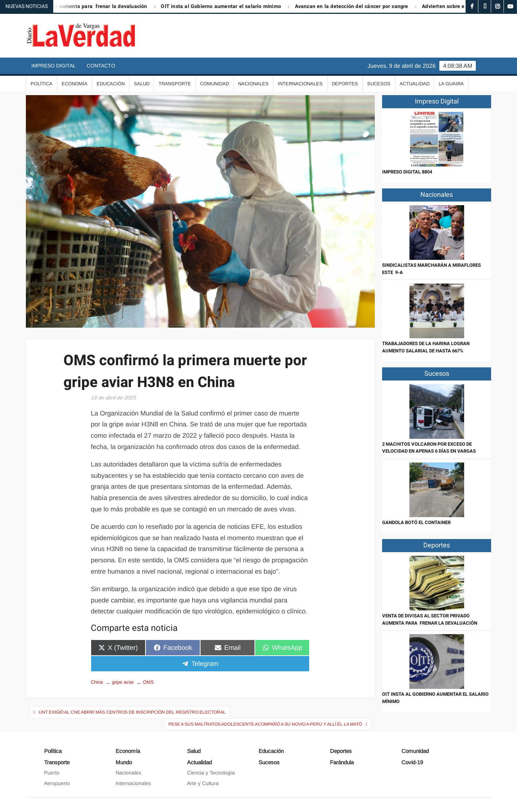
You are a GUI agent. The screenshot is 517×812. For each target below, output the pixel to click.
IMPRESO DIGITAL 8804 (407, 172)
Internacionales (300, 84)
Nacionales (253, 84)
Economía (75, 84)
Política (42, 84)
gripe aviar (123, 682)
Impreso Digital (54, 66)
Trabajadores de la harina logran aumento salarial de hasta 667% (426, 347)
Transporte (175, 84)
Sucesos (379, 84)
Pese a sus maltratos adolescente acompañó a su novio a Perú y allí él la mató (265, 724)
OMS (148, 682)
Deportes (345, 84)
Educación (111, 84)
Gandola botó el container (416, 522)
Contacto (101, 66)
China (97, 682)
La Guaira (451, 84)
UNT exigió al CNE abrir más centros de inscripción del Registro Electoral (132, 712)
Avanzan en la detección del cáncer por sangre (359, 6)
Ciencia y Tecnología (211, 773)
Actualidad (415, 84)
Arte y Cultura (203, 783)
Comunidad (215, 84)
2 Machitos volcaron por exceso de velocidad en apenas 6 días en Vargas (429, 448)
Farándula (342, 762)
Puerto (52, 773)
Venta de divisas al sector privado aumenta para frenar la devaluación (430, 619)
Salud (142, 84)
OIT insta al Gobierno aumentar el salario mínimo (229, 6)
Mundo (124, 762)
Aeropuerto (57, 783)
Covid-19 (412, 762)
